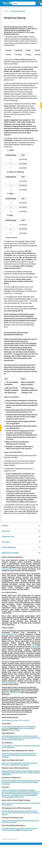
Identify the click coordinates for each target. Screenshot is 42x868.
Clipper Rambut (22, 821)
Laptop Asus (15, 790)
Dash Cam (20, 803)
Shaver (4, 821)
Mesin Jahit (35, 738)
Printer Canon (22, 813)
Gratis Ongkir (36, 646)
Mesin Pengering (22, 765)
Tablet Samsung (17, 782)
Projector (18, 811)
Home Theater (7, 727)
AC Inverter (16, 746)
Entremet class (11, 830)
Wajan (31, 771)
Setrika (13, 738)
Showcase (5, 757)
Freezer (33, 755)
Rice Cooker (23, 771)
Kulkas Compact (7, 754)
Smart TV (11, 720)
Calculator (26, 811)
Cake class (25, 828)
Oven (26, 773)
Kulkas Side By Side (9, 755)
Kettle (31, 773)
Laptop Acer (24, 790)
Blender (5, 771)
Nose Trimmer (12, 822)
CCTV (27, 803)
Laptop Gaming (23, 792)
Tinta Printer (12, 813)
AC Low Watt (6, 746)
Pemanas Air (32, 736)
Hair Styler (11, 821)
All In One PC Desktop (9, 794)
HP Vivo (37, 781)
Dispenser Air (19, 740)
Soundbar (17, 727)
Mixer (10, 771)
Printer (4, 811)
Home (6, 11)
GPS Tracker (6, 784)
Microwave (19, 773)
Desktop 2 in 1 (34, 792)
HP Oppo (30, 781)
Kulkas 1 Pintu (19, 754)
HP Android (6, 781)
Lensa (32, 803)
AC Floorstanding (9, 747)
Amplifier (5, 728)
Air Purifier (23, 736)
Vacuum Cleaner (8, 740)
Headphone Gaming (21, 795)
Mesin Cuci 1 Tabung (9, 763)
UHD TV (18, 720)
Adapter (35, 794)
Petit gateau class (26, 830)
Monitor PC (20, 797)
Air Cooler (5, 736)
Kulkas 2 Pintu (30, 754)
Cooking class (6, 828)
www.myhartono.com (9, 569)
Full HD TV (26, 720)
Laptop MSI (12, 792)
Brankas (11, 811)
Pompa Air (5, 738)
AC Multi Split (35, 746)
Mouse (21, 794)
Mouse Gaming (7, 795)
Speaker (32, 727)
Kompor (37, 771)
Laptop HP (5, 790)
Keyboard (28, 794)
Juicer (16, 771)
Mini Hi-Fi (25, 727)
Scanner (5, 815)
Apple (13, 781)
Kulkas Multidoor (23, 755)
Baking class (16, 828)
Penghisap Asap (8, 773)
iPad (26, 782)
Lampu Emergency (23, 738)
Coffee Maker (6, 774)
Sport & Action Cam (9, 803)
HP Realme (6, 782)
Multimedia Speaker (26, 728)
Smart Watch (33, 782)
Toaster (37, 773)
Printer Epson (33, 813)
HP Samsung (21, 781)
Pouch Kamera (7, 805)
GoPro (37, 803)
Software (12, 797)
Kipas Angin (14, 736)
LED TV (4, 720)
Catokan (32, 821)
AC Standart (25, 746)
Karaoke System (15, 730)
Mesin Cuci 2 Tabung (25, 763)
